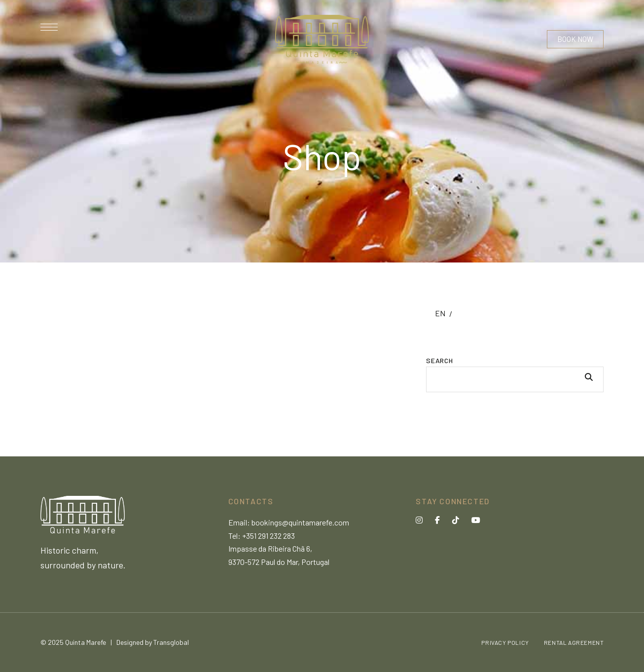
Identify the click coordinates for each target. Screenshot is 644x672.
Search (439, 360)
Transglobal (171, 642)
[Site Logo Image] (322, 39)
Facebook (437, 520)
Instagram (419, 520)
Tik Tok (456, 520)
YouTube (476, 520)
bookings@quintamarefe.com (300, 522)
